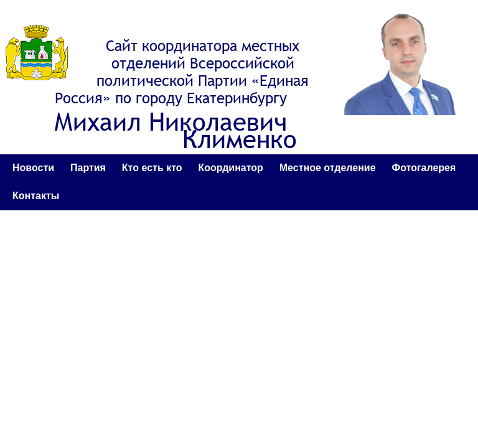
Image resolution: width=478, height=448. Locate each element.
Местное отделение (328, 168)
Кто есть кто (152, 168)
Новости (33, 168)
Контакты (36, 196)
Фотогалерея (424, 168)
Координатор (230, 168)
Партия (88, 168)
